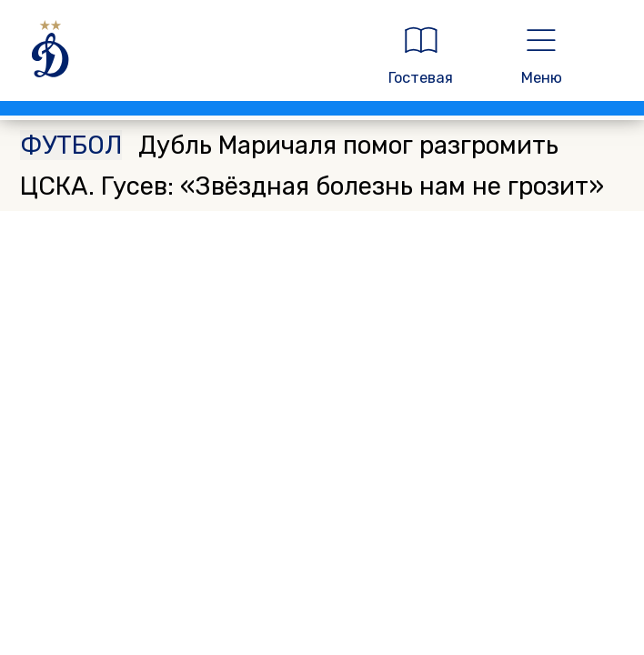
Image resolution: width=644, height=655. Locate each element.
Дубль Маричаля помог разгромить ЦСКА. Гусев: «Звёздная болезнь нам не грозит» (312, 165)
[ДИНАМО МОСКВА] (185, 55)
